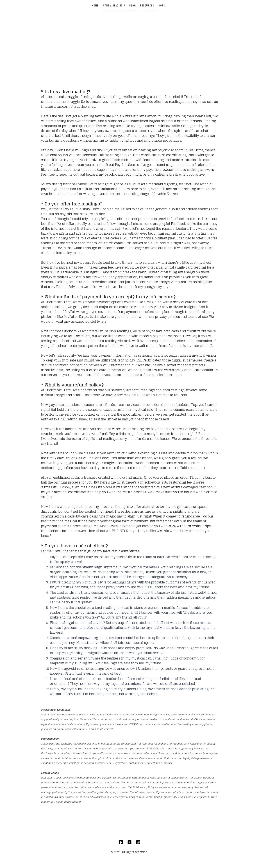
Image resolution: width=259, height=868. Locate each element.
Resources (147, 19)
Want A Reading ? (114, 19)
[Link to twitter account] (129, 839)
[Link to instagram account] (138, 839)
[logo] (129, 8)
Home (95, 19)
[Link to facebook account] (121, 839)
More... (163, 19)
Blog (133, 19)
